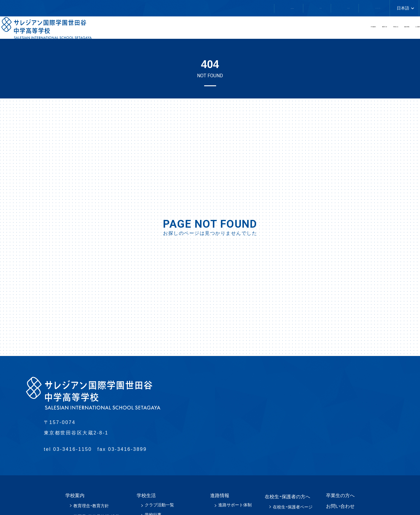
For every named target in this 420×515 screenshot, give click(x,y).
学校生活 (298, 30)
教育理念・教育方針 (91, 506)
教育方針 (248, 30)
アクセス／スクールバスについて (346, 8)
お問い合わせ (271, 8)
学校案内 (198, 30)
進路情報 (348, 30)
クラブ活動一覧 (159, 505)
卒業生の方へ (218, 8)
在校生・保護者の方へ (156, 8)
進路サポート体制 (235, 505)
